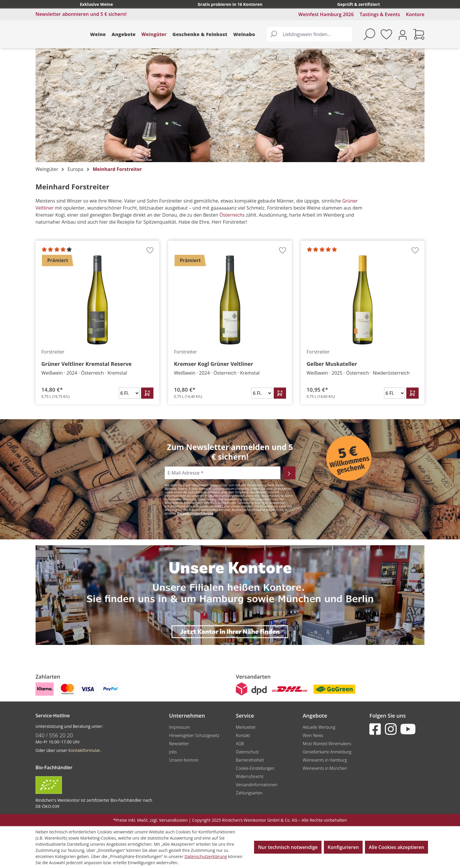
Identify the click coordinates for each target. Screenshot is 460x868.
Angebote (124, 34)
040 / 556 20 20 (54, 735)
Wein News (313, 735)
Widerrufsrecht (250, 776)
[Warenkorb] (419, 34)
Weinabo (244, 34)
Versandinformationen (257, 785)
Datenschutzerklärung (195, 513)
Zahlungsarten (249, 793)
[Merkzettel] (386, 34)
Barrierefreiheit (250, 760)
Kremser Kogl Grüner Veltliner (214, 364)
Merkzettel (246, 727)
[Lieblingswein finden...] (316, 34)
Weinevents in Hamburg (325, 760)
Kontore (415, 14)
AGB (240, 744)
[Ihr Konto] (403, 34)
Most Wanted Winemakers (327, 744)
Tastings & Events (380, 14)
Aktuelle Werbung (319, 727)
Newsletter (179, 744)
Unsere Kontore (184, 760)
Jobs (173, 752)
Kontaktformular (84, 750)
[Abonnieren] (289, 473)
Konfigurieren (343, 847)
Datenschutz (247, 752)
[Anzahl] (129, 393)
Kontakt (243, 735)
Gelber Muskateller (332, 364)
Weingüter (154, 34)
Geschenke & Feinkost (200, 34)
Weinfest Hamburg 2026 (326, 14)
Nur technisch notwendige (288, 847)
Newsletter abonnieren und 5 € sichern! (81, 14)
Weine (98, 34)
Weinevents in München (325, 768)
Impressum (179, 727)
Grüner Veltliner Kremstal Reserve (87, 364)
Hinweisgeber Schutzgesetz (194, 735)
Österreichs (233, 215)
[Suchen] (274, 34)
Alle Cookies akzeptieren (396, 847)
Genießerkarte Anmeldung (327, 752)
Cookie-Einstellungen (255, 768)
